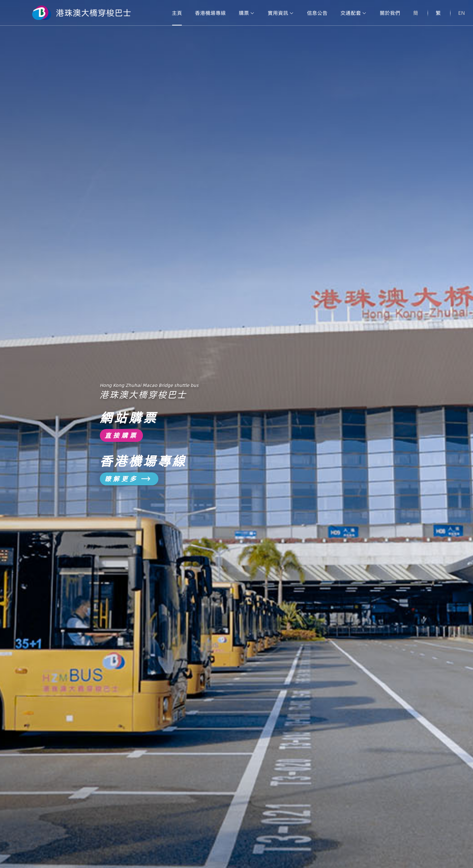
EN (462, 13)
